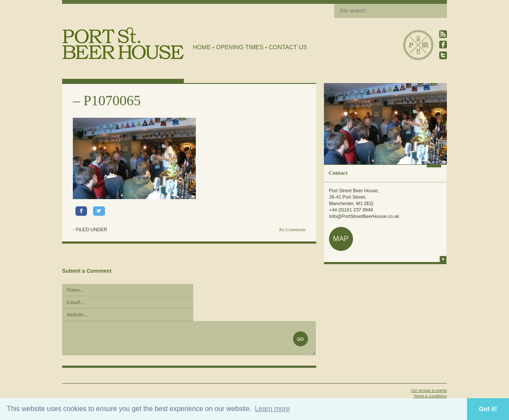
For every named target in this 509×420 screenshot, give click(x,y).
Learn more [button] (272, 409)
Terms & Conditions (430, 396)
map (341, 239)
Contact (338, 173)
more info (443, 259)
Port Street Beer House (418, 45)
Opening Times (240, 47)
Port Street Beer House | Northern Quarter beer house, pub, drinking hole (123, 43)
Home (202, 47)
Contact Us (288, 47)
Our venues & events (429, 390)
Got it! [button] (488, 409)
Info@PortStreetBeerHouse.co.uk (364, 216)
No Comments (292, 229)
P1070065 (112, 101)
